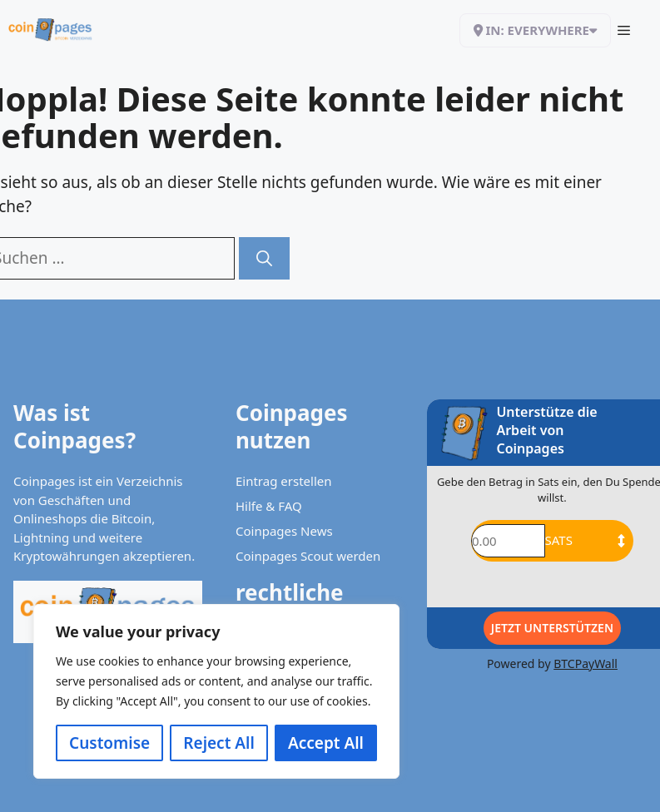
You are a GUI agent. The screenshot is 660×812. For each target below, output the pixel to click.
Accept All (326, 743)
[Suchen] (264, 258)
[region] (216, 691)
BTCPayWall (586, 663)
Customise (109, 743)
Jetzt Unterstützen (552, 628)
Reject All (219, 743)
